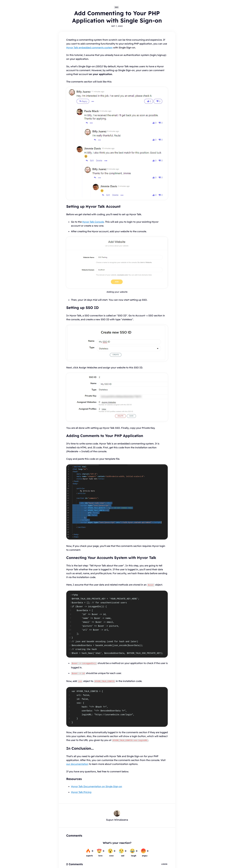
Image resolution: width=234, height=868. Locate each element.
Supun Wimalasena (117, 818)
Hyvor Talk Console (93, 222)
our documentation (77, 762)
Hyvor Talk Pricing (81, 791)
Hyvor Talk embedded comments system (89, 48)
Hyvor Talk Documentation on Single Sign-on (97, 785)
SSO (116, 7)
